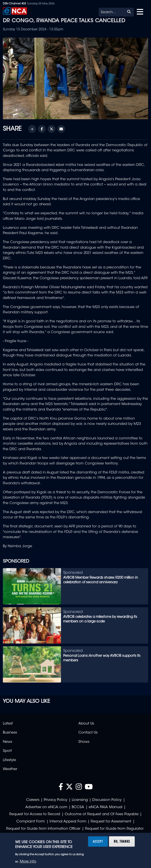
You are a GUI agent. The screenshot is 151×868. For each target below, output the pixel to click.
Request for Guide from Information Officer (43, 829)
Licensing (80, 800)
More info (28, 862)
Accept (98, 841)
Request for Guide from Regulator (114, 829)
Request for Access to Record (35, 814)
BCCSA (78, 807)
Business (10, 733)
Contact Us (88, 733)
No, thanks (122, 841)
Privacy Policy (55, 800)
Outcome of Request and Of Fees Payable (102, 814)
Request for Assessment (111, 822)
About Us (86, 724)
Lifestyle (9, 760)
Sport (7, 751)
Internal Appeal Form (68, 822)
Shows (84, 742)
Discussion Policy (107, 800)
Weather (10, 769)
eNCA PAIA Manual (106, 807)
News (7, 742)
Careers (33, 800)
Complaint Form (31, 822)
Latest (8, 724)
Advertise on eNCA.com (46, 807)
